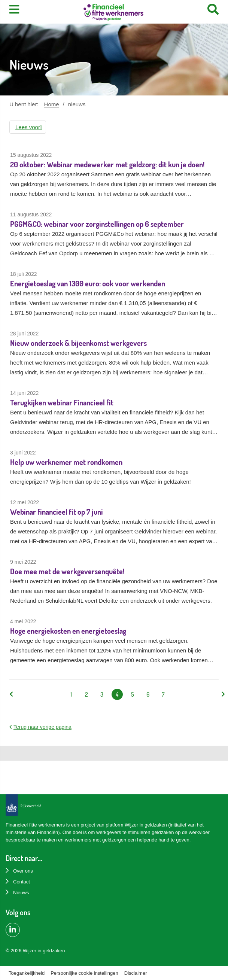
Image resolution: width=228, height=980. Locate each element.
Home (52, 104)
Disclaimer (136, 973)
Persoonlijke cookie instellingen (84, 973)
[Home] (113, 13)
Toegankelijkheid (27, 973)
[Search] (213, 10)
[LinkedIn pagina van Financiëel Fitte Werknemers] (13, 930)
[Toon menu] (14, 9)
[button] (28, 127)
